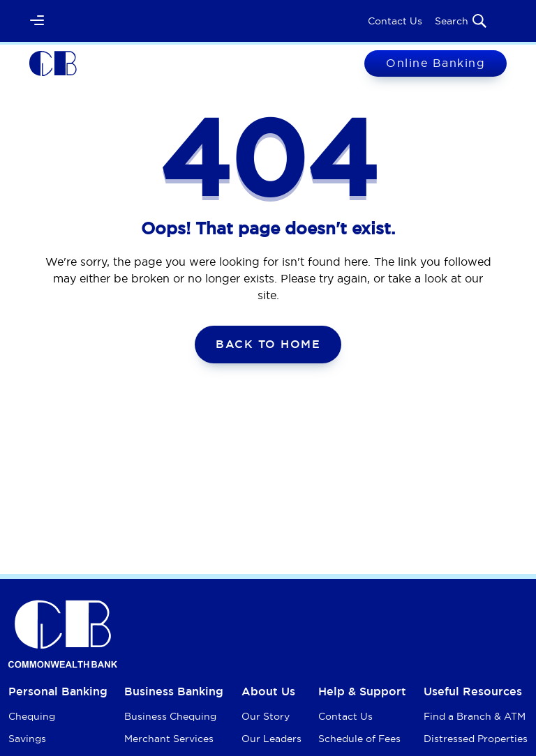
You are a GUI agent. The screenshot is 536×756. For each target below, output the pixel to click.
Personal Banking (58, 691)
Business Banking (174, 691)
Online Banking (435, 63)
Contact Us (395, 21)
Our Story (266, 716)
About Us (268, 691)
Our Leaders (271, 739)
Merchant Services (169, 739)
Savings (27, 739)
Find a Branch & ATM (475, 716)
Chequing (32, 716)
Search (461, 21)
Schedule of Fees (359, 739)
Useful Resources (473, 691)
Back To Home (268, 344)
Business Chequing (170, 716)
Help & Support (362, 691)
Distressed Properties (476, 739)
